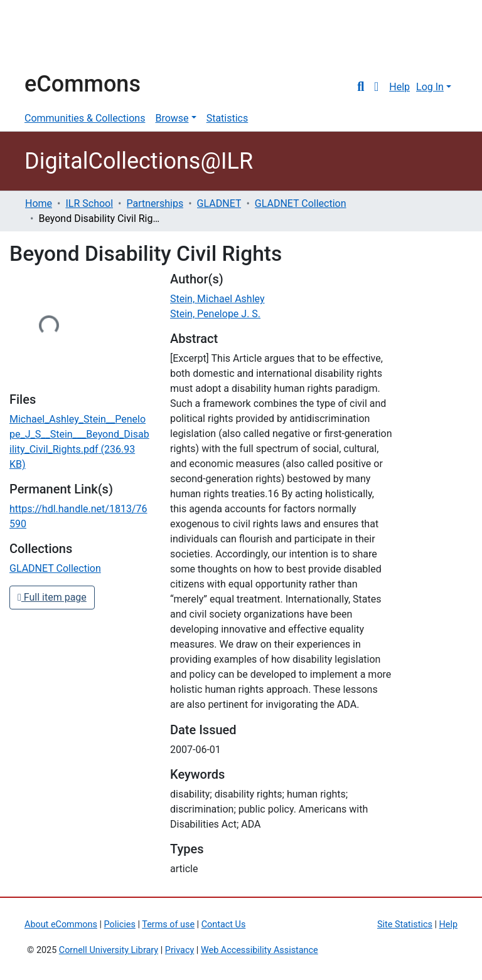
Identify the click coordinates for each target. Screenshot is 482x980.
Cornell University (56, 36)
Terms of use (168, 925)
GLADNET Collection (301, 203)
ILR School (89, 203)
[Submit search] (361, 87)
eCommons (83, 84)
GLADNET (219, 203)
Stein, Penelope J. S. (215, 314)
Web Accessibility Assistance (260, 950)
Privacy (180, 950)
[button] (376, 87)
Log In (430, 87)
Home (39, 203)
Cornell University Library (109, 950)
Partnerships (155, 203)
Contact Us (224, 925)
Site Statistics (405, 925)
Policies (120, 925)
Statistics (228, 118)
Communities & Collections (85, 118)
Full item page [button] (52, 597)
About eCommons (61, 925)
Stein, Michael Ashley (217, 299)
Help (399, 87)
